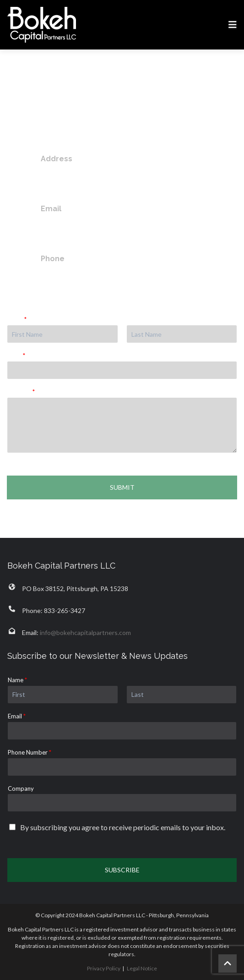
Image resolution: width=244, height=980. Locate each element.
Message (21, 392)
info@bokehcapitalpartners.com (98, 224)
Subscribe (122, 870)
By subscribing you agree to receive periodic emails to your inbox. (123, 827)
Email (16, 356)
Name (17, 319)
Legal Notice (142, 968)
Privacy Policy (104, 968)
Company (21, 788)
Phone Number (30, 752)
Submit (122, 487)
